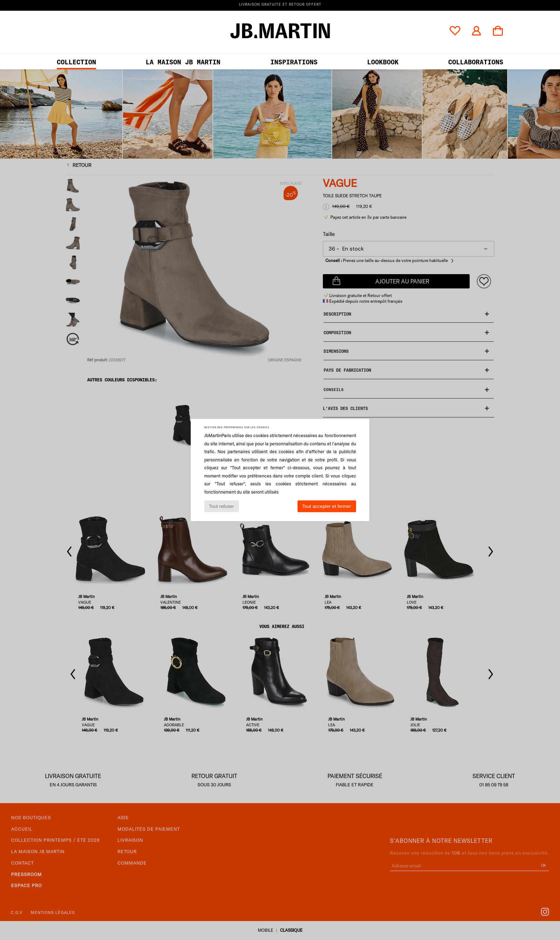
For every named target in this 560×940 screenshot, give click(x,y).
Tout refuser (221, 506)
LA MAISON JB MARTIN (183, 62)
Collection (76, 62)
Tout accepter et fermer (327, 506)
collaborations (476, 62)
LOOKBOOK (383, 62)
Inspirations (294, 62)
